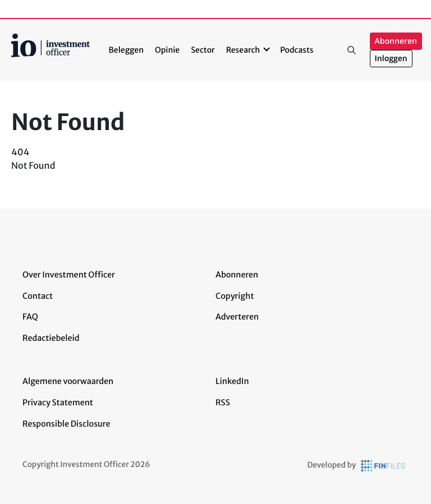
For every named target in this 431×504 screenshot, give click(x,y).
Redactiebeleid (51, 338)
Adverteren (237, 317)
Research (243, 50)
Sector (203, 50)
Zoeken (352, 50)
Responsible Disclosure (67, 424)
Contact (38, 296)
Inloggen (391, 59)
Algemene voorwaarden (68, 381)
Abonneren (396, 41)
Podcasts (297, 50)
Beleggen (126, 50)
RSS (223, 403)
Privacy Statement (58, 403)
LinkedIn (232, 381)
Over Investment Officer (69, 275)
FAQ (30, 317)
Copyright (235, 296)
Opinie (167, 50)
